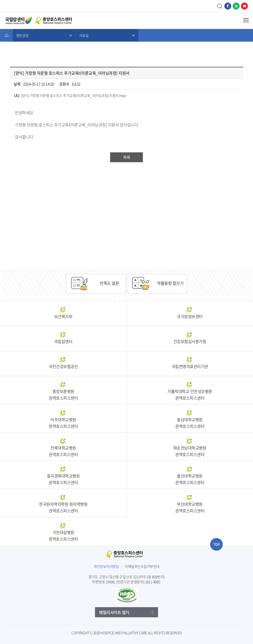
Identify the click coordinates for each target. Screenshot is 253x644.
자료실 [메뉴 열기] (84, 35)
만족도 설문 (109, 283)
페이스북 (228, 6)
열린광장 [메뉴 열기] (22, 35)
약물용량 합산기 (170, 283)
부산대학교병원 (190, 507)
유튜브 (244, 6)
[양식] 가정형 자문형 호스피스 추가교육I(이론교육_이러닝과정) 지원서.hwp (73, 95)
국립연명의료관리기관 (190, 366)
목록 (126, 157)
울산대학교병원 (190, 479)
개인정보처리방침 (106, 566)
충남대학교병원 (190, 423)
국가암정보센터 (190, 316)
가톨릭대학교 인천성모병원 (190, 395)
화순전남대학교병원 (190, 451)
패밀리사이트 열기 (114, 612)
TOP (217, 544)
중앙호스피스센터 (127, 555)
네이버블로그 (236, 6)
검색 (220, 6)
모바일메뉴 (246, 21)
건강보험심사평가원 (190, 341)
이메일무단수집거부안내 (142, 566)
